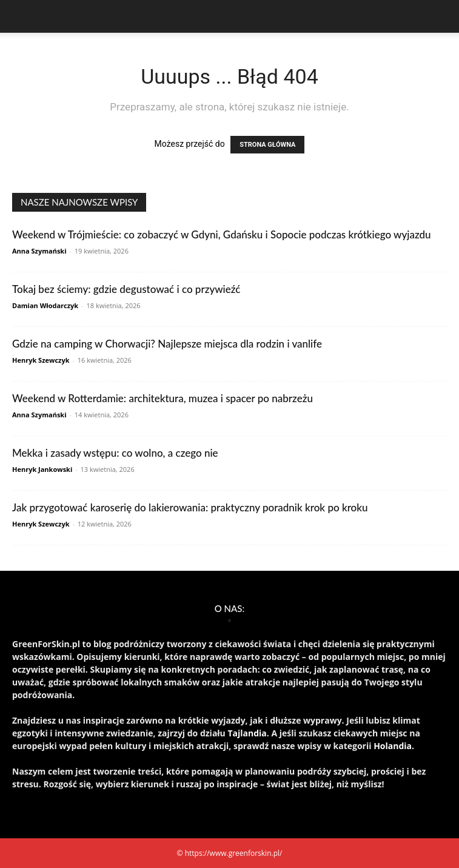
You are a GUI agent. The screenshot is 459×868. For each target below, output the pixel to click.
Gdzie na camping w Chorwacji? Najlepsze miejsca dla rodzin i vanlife (167, 344)
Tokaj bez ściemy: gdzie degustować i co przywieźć (126, 289)
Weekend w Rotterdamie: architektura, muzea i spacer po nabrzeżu (162, 398)
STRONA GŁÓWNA (267, 145)
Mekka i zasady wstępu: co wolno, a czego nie (115, 453)
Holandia (393, 746)
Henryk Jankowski (42, 469)
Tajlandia (247, 733)
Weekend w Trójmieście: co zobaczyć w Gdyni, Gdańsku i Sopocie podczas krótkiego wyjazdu (222, 234)
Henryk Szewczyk (41, 360)
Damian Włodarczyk (45, 305)
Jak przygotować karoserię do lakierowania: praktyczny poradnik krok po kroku (190, 507)
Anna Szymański (39, 251)
